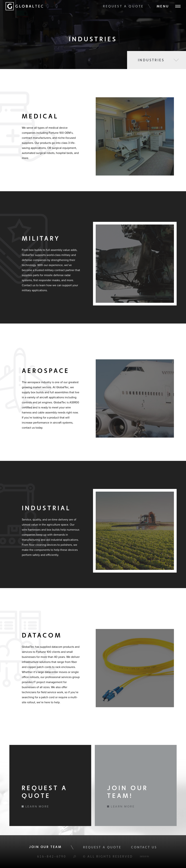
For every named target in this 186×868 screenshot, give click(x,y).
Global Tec (24, 6)
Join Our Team (45, 847)
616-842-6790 (52, 856)
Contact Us (144, 847)
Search (75, 857)
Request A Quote (123, 6)
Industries (151, 60)
